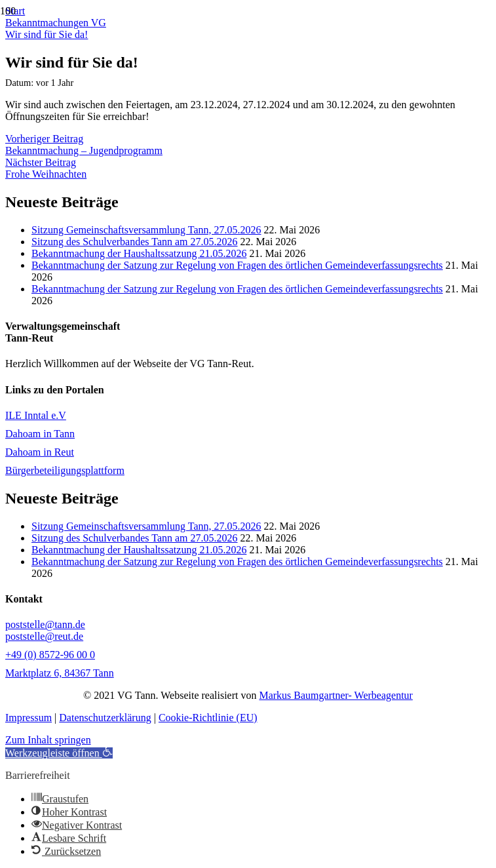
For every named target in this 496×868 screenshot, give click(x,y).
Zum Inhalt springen (48, 740)
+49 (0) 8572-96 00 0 (50, 655)
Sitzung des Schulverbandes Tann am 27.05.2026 (135, 242)
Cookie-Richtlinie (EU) (208, 718)
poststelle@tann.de (45, 624)
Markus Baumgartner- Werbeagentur (335, 695)
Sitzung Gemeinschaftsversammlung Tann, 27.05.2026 (146, 230)
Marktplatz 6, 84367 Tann (60, 673)
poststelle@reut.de (44, 636)
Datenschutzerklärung (105, 718)
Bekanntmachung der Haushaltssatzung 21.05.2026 (139, 253)
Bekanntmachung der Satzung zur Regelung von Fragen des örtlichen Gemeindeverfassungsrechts (237, 265)
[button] (59, 753)
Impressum (29, 718)
